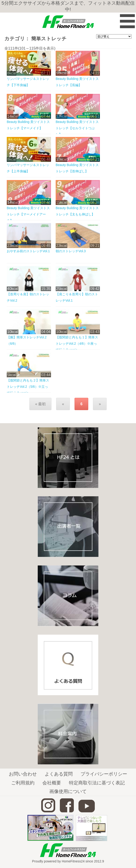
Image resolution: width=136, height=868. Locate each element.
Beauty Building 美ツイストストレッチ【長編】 (77, 82)
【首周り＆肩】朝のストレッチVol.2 (28, 297)
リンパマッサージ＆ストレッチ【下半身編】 (28, 82)
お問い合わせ (23, 774)
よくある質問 (59, 774)
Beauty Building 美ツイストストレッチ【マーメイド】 (28, 125)
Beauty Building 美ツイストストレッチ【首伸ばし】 (77, 168)
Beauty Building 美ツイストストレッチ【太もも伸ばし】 (77, 211)
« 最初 (40, 404)
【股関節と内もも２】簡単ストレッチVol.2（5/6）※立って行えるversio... (28, 387)
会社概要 (52, 783)
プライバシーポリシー (104, 774)
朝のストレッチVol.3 (71, 251)
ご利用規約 (23, 783)
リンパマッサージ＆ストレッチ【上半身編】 (28, 168)
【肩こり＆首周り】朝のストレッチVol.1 (77, 297)
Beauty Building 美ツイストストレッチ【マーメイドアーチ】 (28, 214)
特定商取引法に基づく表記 (97, 783)
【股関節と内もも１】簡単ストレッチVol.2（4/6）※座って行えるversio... (77, 344)
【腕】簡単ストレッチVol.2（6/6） (27, 340)
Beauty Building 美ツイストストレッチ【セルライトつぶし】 (77, 128)
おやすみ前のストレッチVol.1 (28, 251)
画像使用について (68, 791)
